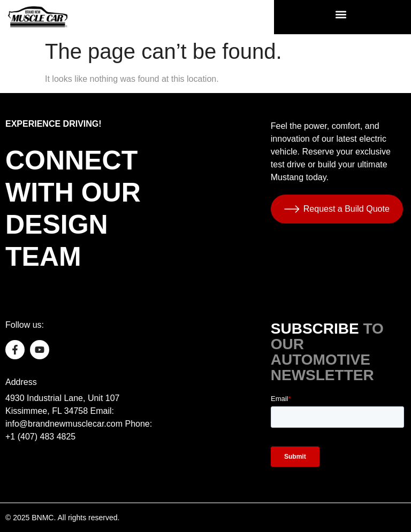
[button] (341, 14)
